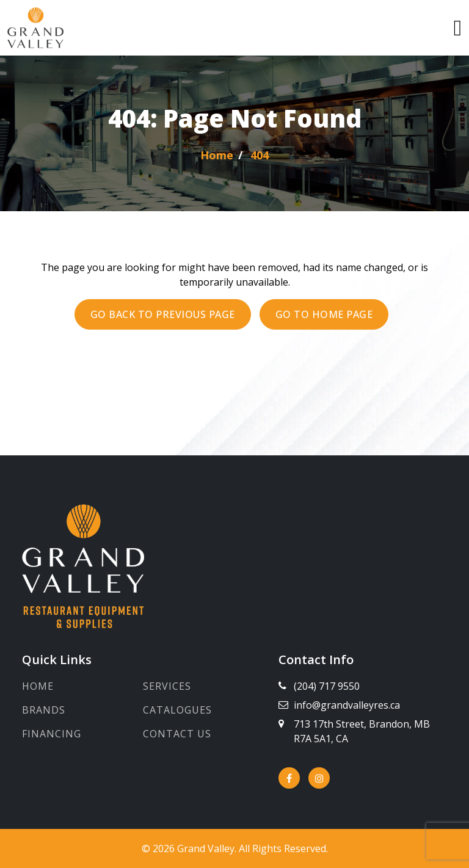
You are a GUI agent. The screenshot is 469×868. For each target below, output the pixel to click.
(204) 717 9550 (327, 686)
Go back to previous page (163, 314)
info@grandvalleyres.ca (347, 705)
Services (167, 686)
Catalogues (177, 710)
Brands (44, 710)
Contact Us (177, 734)
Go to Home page (324, 314)
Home (38, 686)
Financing (52, 734)
